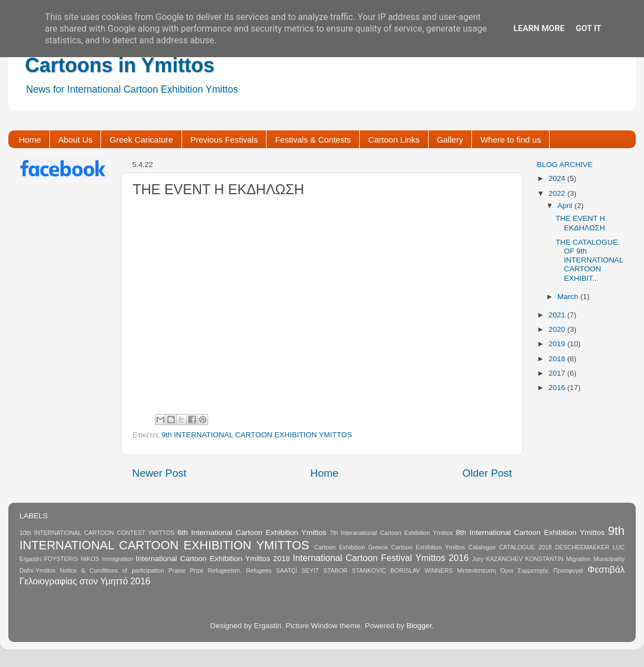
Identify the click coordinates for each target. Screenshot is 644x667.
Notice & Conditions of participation (112, 570)
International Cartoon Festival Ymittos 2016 (381, 558)
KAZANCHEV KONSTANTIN (524, 559)
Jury (477, 559)
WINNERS (438, 570)
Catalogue (482, 547)
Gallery (450, 140)
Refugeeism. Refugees (240, 570)
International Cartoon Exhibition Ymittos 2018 (213, 559)
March (569, 297)
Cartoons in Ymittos (120, 65)
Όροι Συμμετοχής (524, 570)
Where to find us (510, 140)
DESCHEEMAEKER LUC (590, 547)
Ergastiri (31, 559)
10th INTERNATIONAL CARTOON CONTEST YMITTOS (97, 533)
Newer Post (159, 473)
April (566, 206)
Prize (197, 570)
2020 (558, 329)
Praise (177, 570)
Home (30, 140)
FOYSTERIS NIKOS (71, 559)
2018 (558, 359)
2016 (558, 388)
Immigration (117, 559)
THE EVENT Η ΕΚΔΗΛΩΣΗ (580, 223)
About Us (76, 140)
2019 (558, 344)
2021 (558, 315)
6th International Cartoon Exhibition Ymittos (252, 532)
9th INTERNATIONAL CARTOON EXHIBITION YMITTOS (257, 435)
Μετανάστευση (476, 570)
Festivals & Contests (313, 140)
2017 (558, 373)
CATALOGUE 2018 (525, 547)
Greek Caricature (141, 140)
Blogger (419, 626)
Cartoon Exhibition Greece (351, 547)
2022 (558, 193)
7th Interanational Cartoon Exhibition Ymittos (391, 533)
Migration (578, 559)
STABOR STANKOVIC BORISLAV (371, 570)
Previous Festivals (224, 140)
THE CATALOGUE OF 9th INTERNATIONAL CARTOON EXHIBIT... (590, 260)
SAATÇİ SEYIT (297, 570)
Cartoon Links (394, 140)
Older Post (487, 473)
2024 (558, 178)
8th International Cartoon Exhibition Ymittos (530, 532)
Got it (588, 28)
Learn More (539, 28)
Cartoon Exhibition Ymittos (428, 547)
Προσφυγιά (568, 570)
